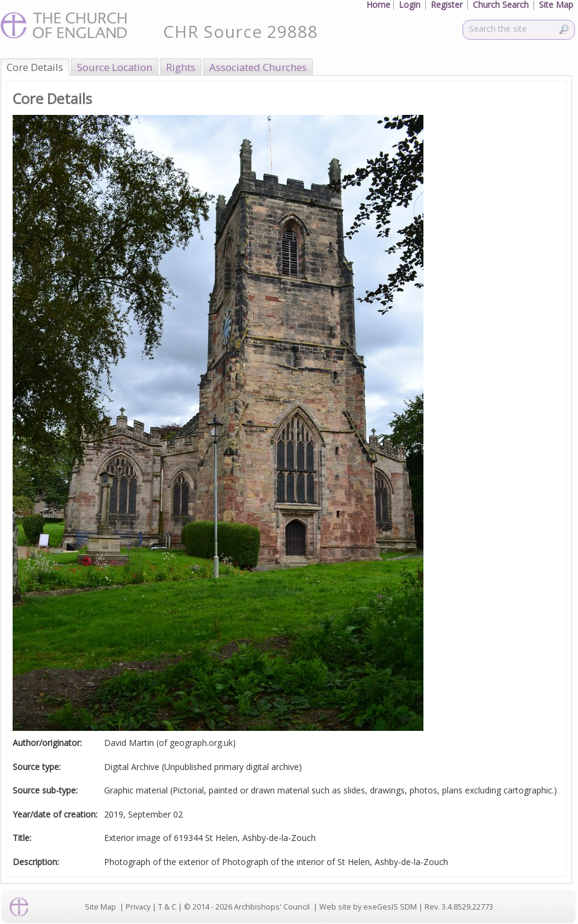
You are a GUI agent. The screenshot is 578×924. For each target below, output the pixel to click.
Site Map (100, 907)
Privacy (138, 907)
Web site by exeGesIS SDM (368, 907)
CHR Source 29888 (241, 31)
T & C (167, 907)
